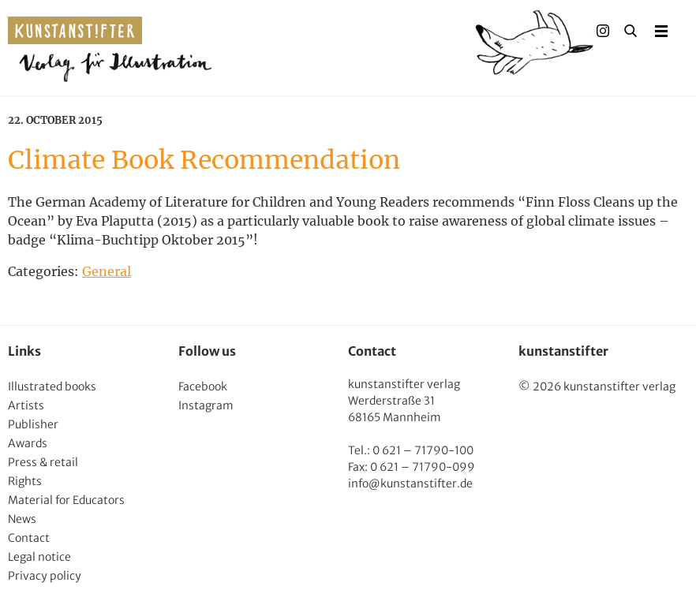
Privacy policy (45, 576)
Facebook (203, 386)
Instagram (206, 405)
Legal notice (39, 557)
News (22, 519)
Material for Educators (66, 500)
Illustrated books (52, 386)
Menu (661, 31)
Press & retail (43, 462)
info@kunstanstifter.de (410, 483)
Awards (28, 443)
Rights (25, 481)
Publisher (33, 424)
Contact (29, 538)
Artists (26, 405)
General (107, 271)
